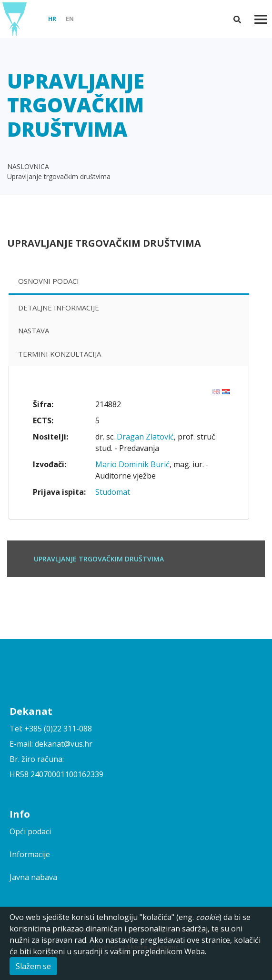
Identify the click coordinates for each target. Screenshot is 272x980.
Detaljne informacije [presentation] (59, 308)
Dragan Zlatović (145, 437)
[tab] (129, 282)
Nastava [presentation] (34, 330)
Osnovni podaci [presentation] (49, 281)
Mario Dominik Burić (132, 464)
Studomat (113, 492)
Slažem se (33, 966)
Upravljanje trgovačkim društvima (59, 176)
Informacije (30, 854)
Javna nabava (33, 877)
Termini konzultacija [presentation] (60, 354)
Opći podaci (30, 831)
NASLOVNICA (28, 166)
